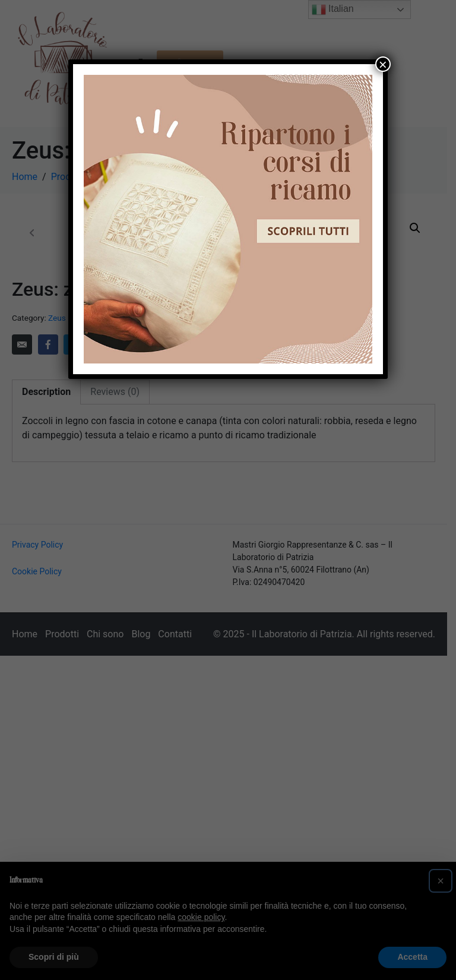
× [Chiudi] (383, 64)
